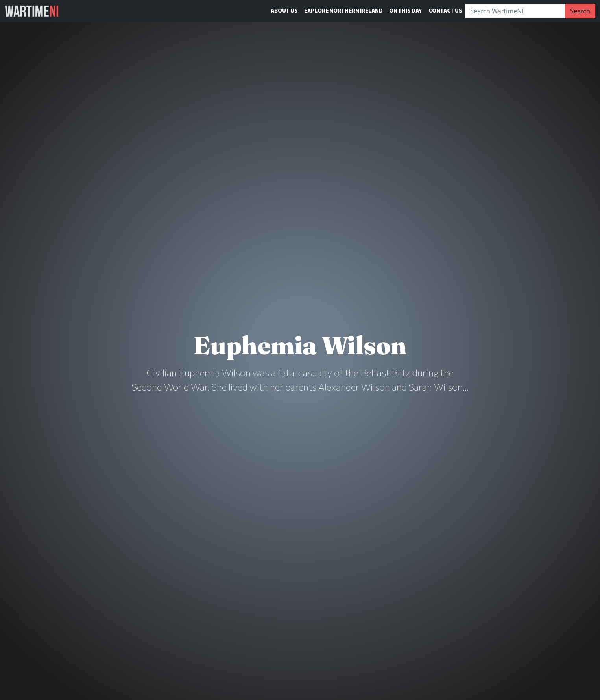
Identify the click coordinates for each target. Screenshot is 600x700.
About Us (284, 11)
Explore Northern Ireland (343, 11)
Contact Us (445, 11)
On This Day (406, 11)
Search (580, 11)
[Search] (515, 11)
